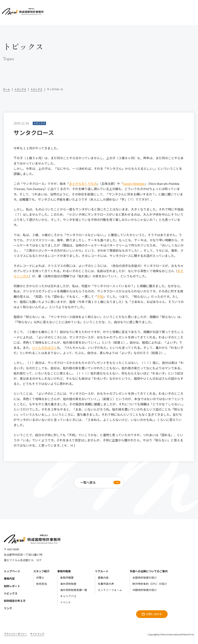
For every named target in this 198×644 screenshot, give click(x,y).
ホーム (6, 89)
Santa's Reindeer (134, 184)
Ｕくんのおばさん (44, 348)
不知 (100, 297)
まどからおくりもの (83, 184)
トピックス (20, 89)
